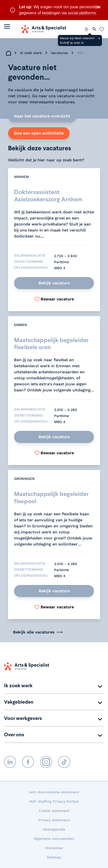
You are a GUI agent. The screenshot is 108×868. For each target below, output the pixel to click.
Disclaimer (54, 848)
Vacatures (59, 53)
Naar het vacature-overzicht (42, 116)
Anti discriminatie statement (54, 792)
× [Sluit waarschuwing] (98, 7)
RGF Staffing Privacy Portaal (54, 801)
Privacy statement (54, 820)
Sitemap (54, 857)
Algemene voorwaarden (54, 839)
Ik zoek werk (31, 53)
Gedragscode (54, 829)
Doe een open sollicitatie (39, 133)
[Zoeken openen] (94, 29)
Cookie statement (54, 811)
